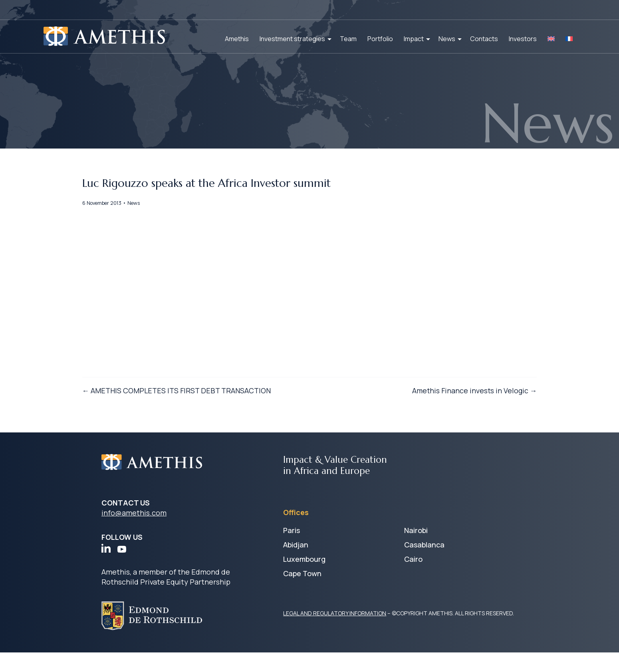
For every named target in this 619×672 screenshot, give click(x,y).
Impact (414, 39)
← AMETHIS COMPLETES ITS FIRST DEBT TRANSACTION (197, 428)
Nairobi (416, 550)
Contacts (484, 39)
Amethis (237, 39)
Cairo (413, 579)
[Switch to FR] (569, 39)
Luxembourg (304, 579)
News (447, 39)
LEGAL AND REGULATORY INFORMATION (335, 633)
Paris (292, 550)
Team (348, 39)
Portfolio (380, 39)
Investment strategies (292, 39)
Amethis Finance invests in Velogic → (454, 428)
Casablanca (424, 564)
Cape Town (302, 593)
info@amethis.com (134, 532)
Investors (523, 39)
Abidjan (296, 564)
